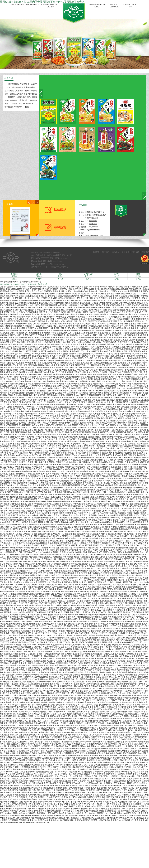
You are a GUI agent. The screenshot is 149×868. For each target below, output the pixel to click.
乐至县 (14, 276)
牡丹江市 (89, 276)
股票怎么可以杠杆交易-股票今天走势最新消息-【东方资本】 (24, 284)
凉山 (60, 274)
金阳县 (39, 274)
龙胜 (138, 274)
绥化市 (39, 279)
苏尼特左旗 (89, 274)
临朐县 (89, 279)
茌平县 (138, 279)
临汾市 (117, 276)
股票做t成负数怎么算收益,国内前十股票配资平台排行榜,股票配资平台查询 (42, 2)
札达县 (138, 276)
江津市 (117, 274)
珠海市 (39, 276)
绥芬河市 (14, 274)
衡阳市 (60, 276)
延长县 (60, 279)
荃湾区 (14, 279)
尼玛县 (117, 279)
